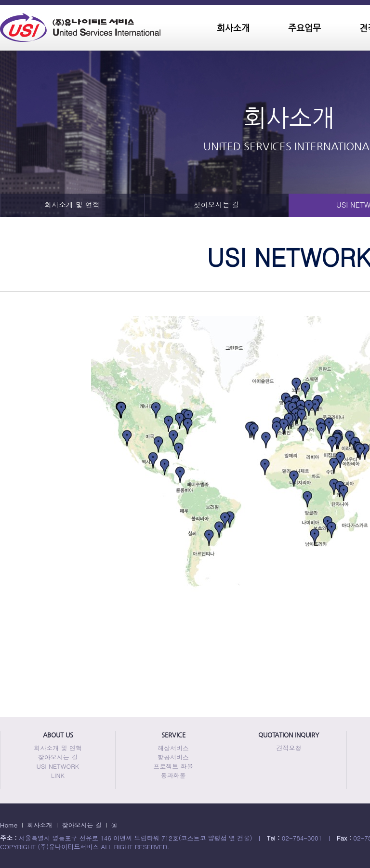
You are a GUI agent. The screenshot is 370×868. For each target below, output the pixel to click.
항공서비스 (173, 757)
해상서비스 (173, 748)
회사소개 (233, 28)
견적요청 (289, 748)
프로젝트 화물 (173, 766)
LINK (58, 775)
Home (9, 825)
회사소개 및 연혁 (72, 204)
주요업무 (304, 28)
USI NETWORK (58, 766)
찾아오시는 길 (216, 204)
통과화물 (173, 775)
